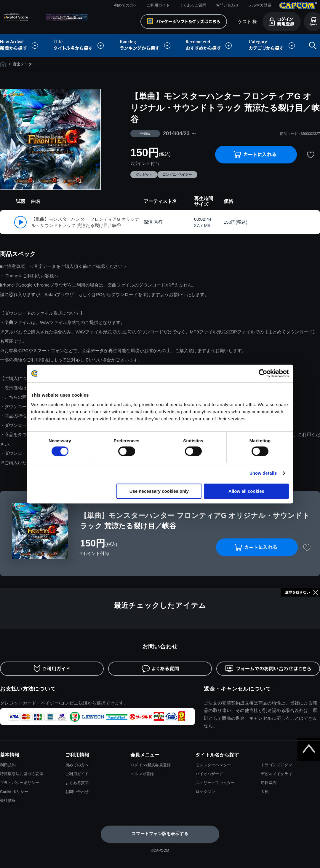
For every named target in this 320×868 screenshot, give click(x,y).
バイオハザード (209, 774)
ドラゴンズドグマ (276, 765)
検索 (311, 46)
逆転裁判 (269, 783)
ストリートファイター (215, 783)
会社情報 (8, 801)
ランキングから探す (146, 46)
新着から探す (23, 46)
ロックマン (205, 792)
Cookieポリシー (14, 792)
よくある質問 (77, 783)
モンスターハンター (213, 765)
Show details (263, 473)
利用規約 (8, 765)
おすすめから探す (210, 46)
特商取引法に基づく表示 (22, 774)
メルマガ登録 (260, 5)
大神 (265, 792)
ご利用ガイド (158, 5)
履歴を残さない (297, 592)
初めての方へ (126, 5)
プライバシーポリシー (20, 783)
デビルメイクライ (276, 774)
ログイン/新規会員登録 (151, 765)
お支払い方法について (28, 689)
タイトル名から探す (79, 46)
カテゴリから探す (272, 46)
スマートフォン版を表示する (160, 834)
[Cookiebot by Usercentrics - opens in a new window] (263, 373)
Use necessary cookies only (159, 491)
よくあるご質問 (193, 5)
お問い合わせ (227, 5)
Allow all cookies (246, 491)
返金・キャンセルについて (237, 689)
